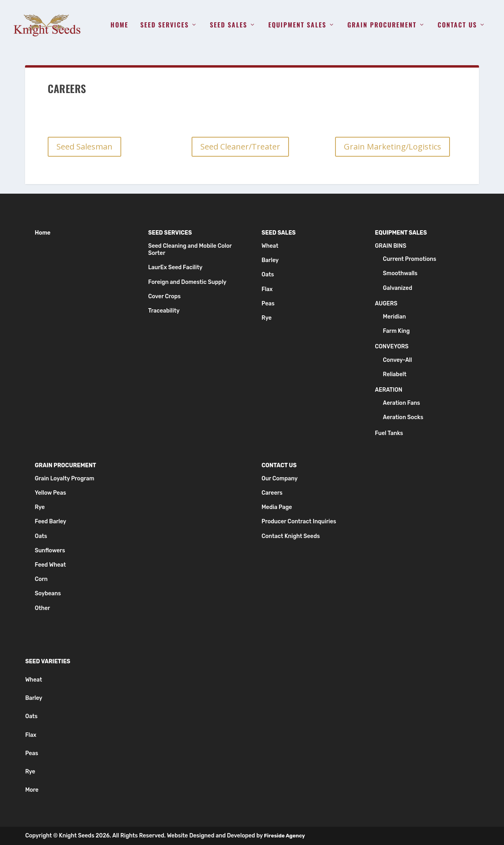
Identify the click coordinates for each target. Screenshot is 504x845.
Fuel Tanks (389, 433)
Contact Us (457, 25)
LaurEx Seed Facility (175, 267)
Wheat (270, 246)
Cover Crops (165, 296)
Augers (386, 304)
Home (119, 25)
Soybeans (48, 593)
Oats (268, 275)
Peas (268, 304)
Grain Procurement (382, 25)
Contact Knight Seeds (291, 536)
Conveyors (392, 347)
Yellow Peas (50, 493)
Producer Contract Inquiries (299, 522)
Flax (267, 289)
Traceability (164, 311)
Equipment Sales (297, 25)
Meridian (394, 317)
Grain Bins (391, 246)
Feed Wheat (50, 565)
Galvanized (397, 288)
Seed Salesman (84, 147)
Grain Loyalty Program (64, 479)
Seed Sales (229, 25)
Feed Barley (50, 522)
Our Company (280, 479)
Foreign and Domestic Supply (187, 282)
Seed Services (165, 25)
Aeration (389, 390)
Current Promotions (409, 259)
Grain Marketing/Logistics (393, 147)
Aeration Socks (403, 417)
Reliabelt (394, 374)
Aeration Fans (401, 403)
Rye (267, 318)
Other (42, 608)
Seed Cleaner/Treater (240, 147)
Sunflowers (50, 551)
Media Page (277, 507)
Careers (272, 493)
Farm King (396, 331)
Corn (41, 579)
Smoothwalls (400, 273)
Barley (270, 260)
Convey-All (397, 360)
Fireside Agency (284, 836)
